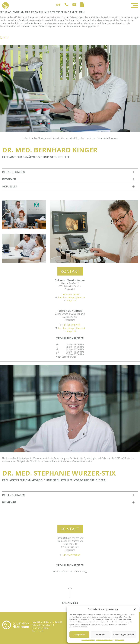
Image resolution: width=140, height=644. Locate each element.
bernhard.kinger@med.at (72, 297)
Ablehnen (101, 635)
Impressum (119, 640)
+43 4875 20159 (71, 294)
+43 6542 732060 (71, 555)
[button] (135, 609)
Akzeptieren (79, 635)
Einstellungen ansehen (124, 635)
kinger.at (71, 300)
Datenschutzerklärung (105, 640)
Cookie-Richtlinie (88, 640)
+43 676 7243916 (71, 325)
